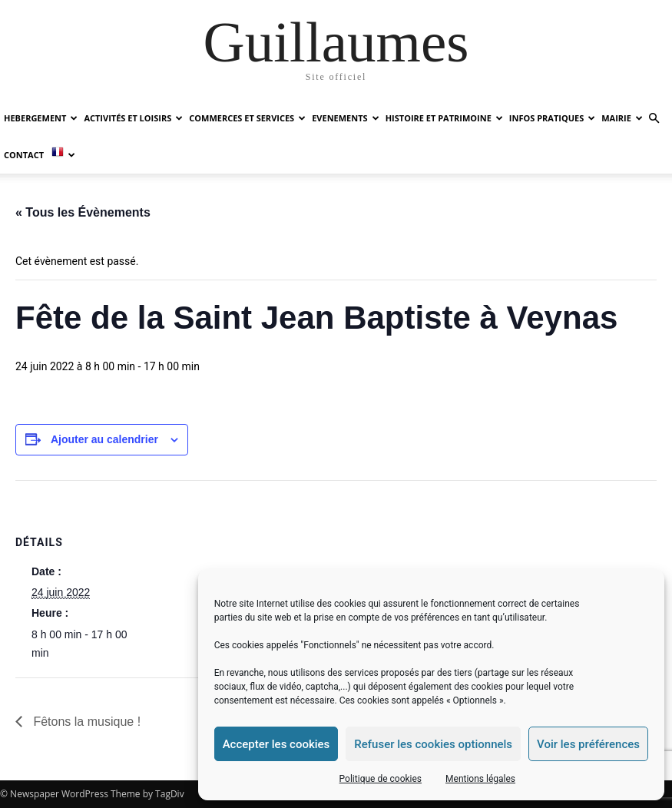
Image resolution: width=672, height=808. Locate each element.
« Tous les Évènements (83, 212)
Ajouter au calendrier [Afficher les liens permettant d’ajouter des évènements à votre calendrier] (104, 439)
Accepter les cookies (276, 744)
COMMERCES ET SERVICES (247, 118)
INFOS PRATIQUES (552, 118)
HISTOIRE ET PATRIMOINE (444, 118)
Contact (24, 155)
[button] (654, 119)
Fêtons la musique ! (85, 722)
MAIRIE (622, 118)
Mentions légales (480, 779)
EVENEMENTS (345, 118)
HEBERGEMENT (41, 118)
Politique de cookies (381, 779)
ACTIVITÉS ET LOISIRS (133, 118)
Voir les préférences (588, 744)
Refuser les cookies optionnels (433, 744)
